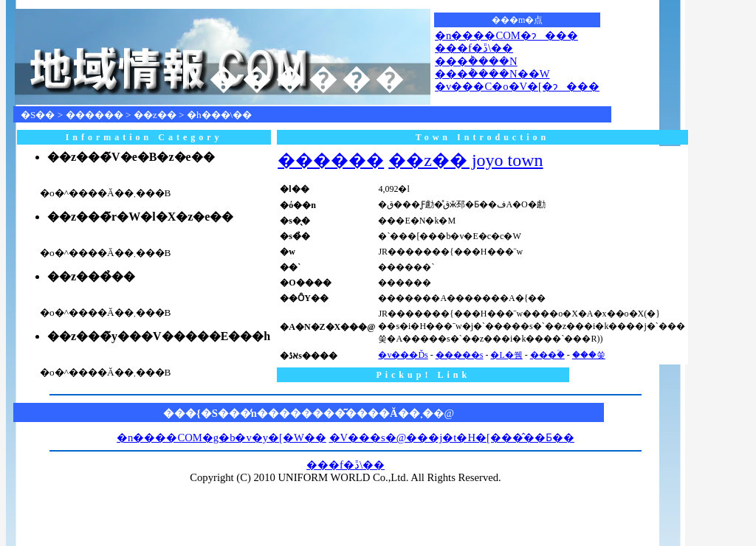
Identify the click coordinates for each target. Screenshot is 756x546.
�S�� (38, 115)
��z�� (155, 115)
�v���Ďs (403, 355)
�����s (460, 355)
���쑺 (589, 355)
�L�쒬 (506, 355)
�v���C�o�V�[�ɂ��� (517, 86)
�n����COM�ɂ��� (506, 35)
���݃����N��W (492, 74)
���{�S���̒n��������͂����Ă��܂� (298, 413)
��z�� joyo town (465, 160)
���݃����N (476, 61)
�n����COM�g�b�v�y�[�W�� (221, 438)
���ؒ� (547, 355)
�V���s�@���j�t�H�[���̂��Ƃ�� (452, 438)
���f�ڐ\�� (474, 48)
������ (94, 115)
